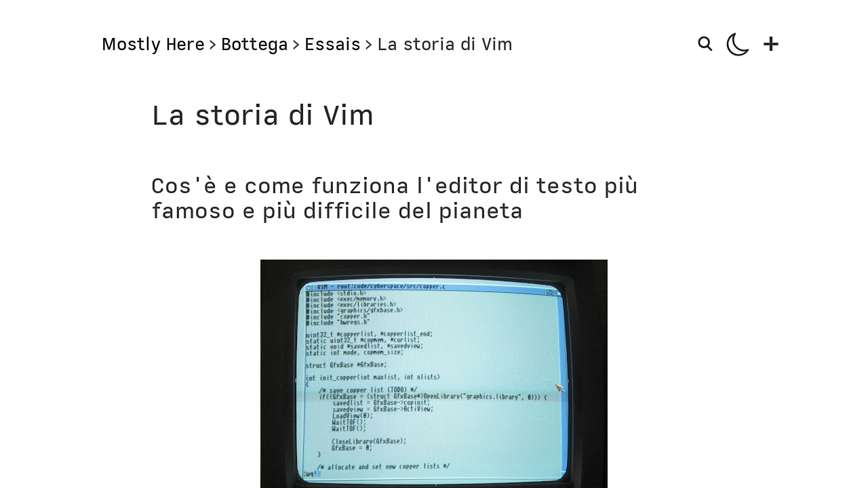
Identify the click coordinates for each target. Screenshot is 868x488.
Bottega (255, 44)
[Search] (707, 43)
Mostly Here (153, 44)
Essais (333, 44)
